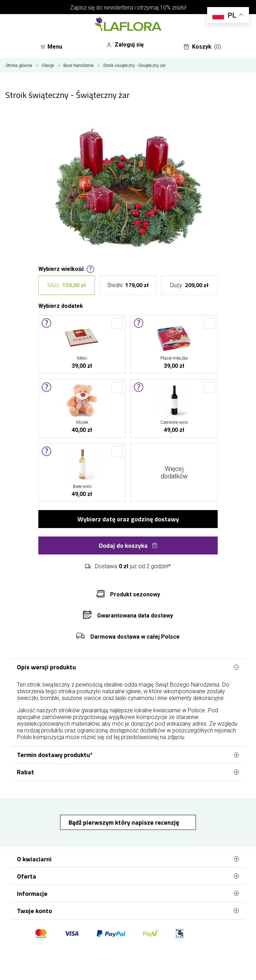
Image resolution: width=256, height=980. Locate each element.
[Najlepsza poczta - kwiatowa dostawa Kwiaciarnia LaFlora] (128, 25)
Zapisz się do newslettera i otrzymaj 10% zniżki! (128, 8)
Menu (51, 47)
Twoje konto (128, 911)
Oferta (128, 876)
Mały (67, 285)
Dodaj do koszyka (128, 545)
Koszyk (202, 47)
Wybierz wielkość (66, 268)
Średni (128, 285)
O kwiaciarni (128, 859)
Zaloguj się (125, 45)
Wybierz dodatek (61, 305)
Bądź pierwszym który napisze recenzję (124, 822)
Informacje (128, 893)
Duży (189, 285)
